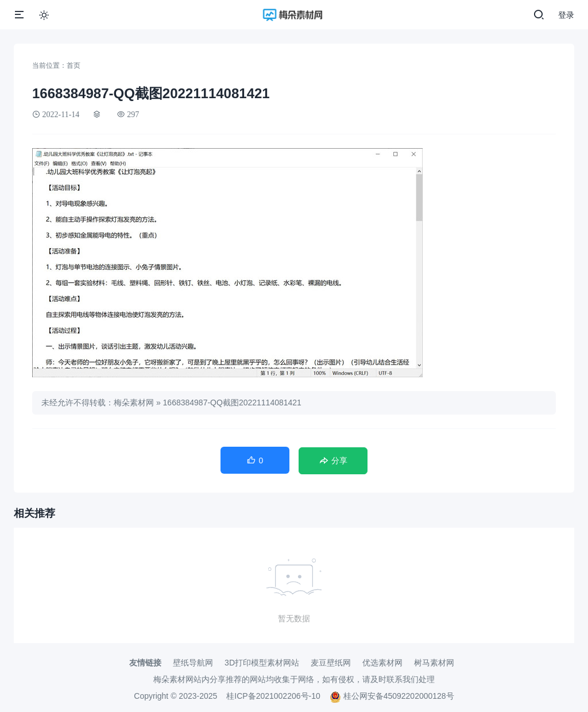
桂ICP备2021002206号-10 (273, 696)
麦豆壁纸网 (331, 663)
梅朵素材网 (134, 403)
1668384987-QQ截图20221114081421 (232, 403)
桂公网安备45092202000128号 (392, 696)
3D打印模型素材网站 (262, 663)
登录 (566, 15)
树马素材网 (434, 663)
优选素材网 (382, 663)
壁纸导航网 (193, 663)
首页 (73, 65)
